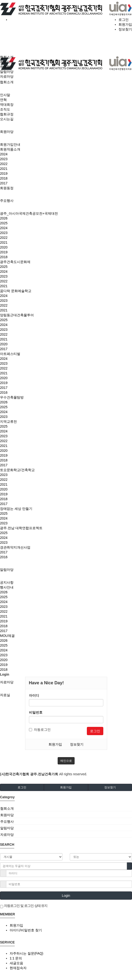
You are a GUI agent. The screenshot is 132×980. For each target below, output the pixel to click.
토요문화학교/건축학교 (17, 470)
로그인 (124, 20)
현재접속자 (18, 968)
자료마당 (7, 682)
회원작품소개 (10, 149)
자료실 (5, 695)
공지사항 (7, 582)
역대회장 (7, 105)
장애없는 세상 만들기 (16, 509)
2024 (4, 154)
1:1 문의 (16, 958)
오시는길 (7, 119)
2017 (4, 183)
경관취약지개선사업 (15, 547)
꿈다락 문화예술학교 (16, 291)
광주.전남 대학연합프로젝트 (21, 528)
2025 (4, 223)
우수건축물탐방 (12, 397)
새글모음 (16, 963)
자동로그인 (40, 730)
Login (66, 896)
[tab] (66, 808)
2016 (4, 392)
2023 (4, 159)
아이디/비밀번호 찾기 (26, 930)
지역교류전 (8, 422)
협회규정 (7, 114)
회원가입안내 (10, 144)
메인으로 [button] (66, 761)
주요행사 (7, 201)
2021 (4, 169)
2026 (4, 218)
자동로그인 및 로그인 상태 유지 (24, 906)
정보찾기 (125, 29)
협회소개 (7, 82)
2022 (4, 164)
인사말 (5, 95)
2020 (4, 247)
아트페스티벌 (10, 354)
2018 (4, 178)
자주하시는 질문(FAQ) (26, 953)
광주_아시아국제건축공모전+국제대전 (29, 213)
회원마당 (7, 132)
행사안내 (7, 587)
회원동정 (7, 188)
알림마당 (7, 570)
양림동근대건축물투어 (17, 315)
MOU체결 (7, 636)
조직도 (5, 109)
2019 (4, 173)
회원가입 (125, 24)
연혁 (3, 100)
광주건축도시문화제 (15, 262)
